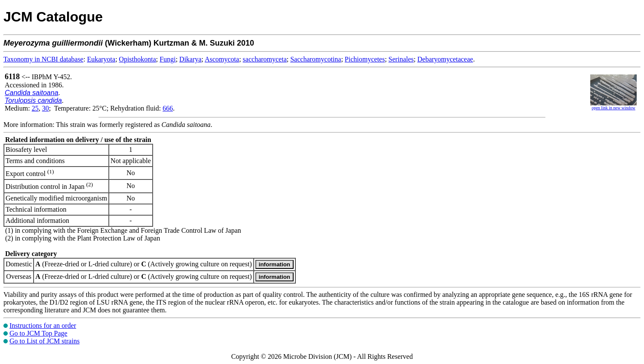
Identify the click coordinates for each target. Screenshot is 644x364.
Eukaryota (101, 59)
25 (35, 108)
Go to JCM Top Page (38, 333)
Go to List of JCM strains (44, 341)
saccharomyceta (265, 59)
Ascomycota (222, 59)
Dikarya (190, 59)
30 (46, 108)
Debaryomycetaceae (445, 59)
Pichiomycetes (365, 59)
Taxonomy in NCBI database (43, 59)
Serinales (401, 59)
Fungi (167, 59)
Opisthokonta (138, 59)
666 (168, 108)
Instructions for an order (43, 325)
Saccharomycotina (316, 59)
